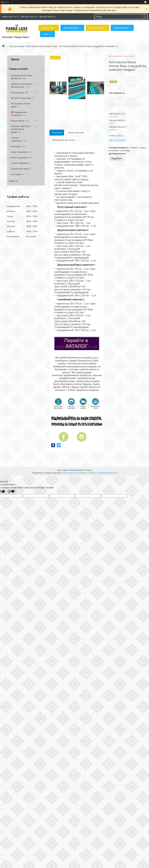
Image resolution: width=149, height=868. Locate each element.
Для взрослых (71, 28)
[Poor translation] (11, 492)
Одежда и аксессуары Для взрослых (22, 85)
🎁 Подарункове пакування (19, 114)
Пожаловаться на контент (75, 473)
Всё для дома (96, 28)
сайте (95, 358)
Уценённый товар (20, 169)
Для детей (48, 28)
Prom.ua (88, 470)
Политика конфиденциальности (103, 473)
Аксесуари (16, 146)
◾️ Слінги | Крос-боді (21, 98)
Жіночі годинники (19, 158)
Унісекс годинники (20, 163)
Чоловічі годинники (16, 139)
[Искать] (144, 17)
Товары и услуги (18, 69)
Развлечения (121, 28)
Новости (13, 181)
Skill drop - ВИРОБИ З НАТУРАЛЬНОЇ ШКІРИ (21, 129)
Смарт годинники (19, 152)
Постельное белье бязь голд (41, 46)
